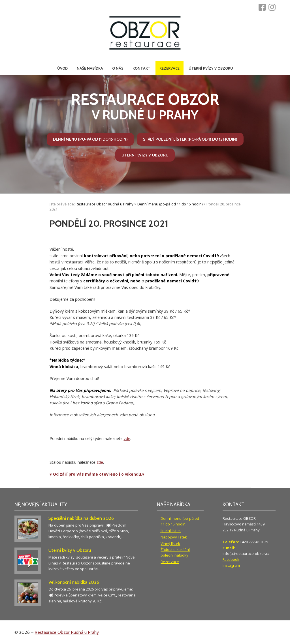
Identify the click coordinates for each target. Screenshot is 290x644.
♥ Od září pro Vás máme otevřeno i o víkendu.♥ (97, 474)
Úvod (62, 68)
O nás (118, 68)
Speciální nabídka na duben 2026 (81, 518)
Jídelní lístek (171, 531)
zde (127, 438)
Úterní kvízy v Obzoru (211, 68)
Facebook (231, 559)
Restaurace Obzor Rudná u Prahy (67, 632)
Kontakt (141, 68)
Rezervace (169, 68)
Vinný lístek (170, 544)
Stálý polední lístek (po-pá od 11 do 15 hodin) (190, 139)
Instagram (231, 565)
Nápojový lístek (174, 537)
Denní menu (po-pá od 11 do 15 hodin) (90, 139)
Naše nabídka (90, 68)
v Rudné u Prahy (145, 106)
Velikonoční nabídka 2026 (74, 582)
